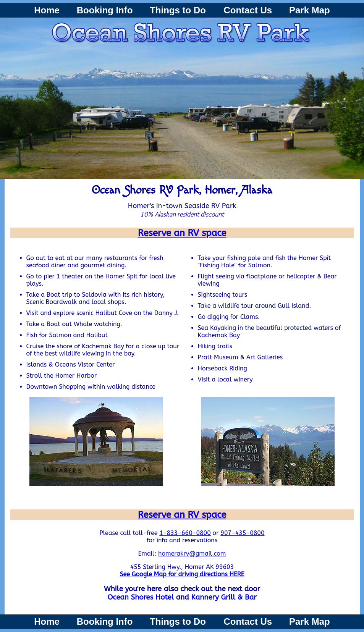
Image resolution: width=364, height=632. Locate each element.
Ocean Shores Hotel (141, 597)
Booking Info (105, 10)
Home (47, 10)
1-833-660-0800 (185, 533)
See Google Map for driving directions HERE (182, 574)
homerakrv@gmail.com (192, 554)
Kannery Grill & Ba (222, 597)
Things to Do (179, 10)
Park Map (310, 10)
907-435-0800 (242, 533)
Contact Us (248, 10)
